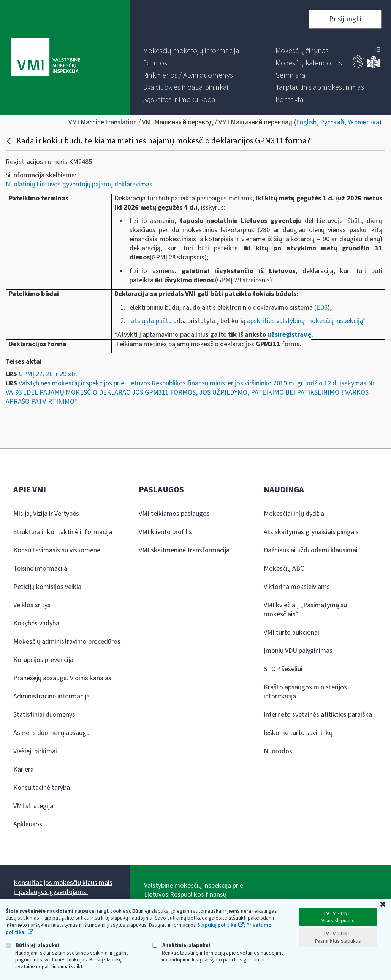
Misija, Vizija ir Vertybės (46, 514)
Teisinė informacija (40, 569)
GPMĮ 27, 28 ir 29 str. (48, 374)
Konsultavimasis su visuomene (57, 550)
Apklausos (28, 824)
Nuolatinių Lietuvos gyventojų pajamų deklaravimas (79, 184)
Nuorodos (278, 751)
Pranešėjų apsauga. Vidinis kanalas (62, 678)
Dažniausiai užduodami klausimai (311, 550)
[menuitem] (191, 51)
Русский (332, 122)
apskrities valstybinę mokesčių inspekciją (305, 321)
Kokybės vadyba (36, 623)
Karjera (24, 769)
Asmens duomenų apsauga (51, 733)
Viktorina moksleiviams (297, 587)
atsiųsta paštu (151, 321)
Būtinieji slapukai (32, 945)
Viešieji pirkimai (35, 751)
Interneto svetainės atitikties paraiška (318, 715)
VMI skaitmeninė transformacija (184, 550)
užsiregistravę (289, 335)
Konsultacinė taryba (42, 788)
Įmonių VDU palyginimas (298, 651)
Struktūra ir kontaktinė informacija (63, 532)
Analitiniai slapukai (181, 945)
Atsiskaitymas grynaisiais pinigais (311, 532)
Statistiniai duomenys (44, 715)
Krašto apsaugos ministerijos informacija (305, 692)
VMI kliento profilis (165, 532)
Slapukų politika (217, 925)
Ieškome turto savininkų (298, 733)
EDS (322, 308)
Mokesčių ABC (284, 569)
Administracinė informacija (51, 696)
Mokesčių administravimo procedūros (67, 642)
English (306, 122)
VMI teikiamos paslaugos (174, 514)
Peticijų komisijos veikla (47, 587)
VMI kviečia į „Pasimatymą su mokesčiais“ (305, 610)
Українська (363, 122)
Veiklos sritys (32, 605)
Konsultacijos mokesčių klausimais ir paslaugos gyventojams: (63, 887)
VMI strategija (33, 806)
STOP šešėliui (283, 669)
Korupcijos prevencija (43, 660)
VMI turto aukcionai (291, 632)
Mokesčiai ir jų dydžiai (295, 514)
